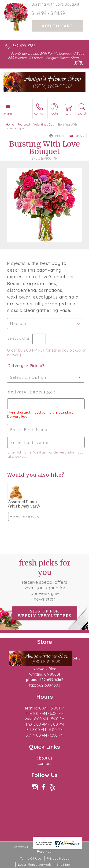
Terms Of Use (30, 858)
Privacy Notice (58, 858)
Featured (24, 124)
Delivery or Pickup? (26, 366)
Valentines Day (44, 124)
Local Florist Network (34, 864)
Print (57, 136)
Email (77, 136)
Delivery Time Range (31, 392)
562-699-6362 (24, 46)
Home (10, 124)
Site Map (63, 864)
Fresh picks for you (44, 580)
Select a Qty (18, 338)
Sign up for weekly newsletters (45, 613)
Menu (8, 114)
